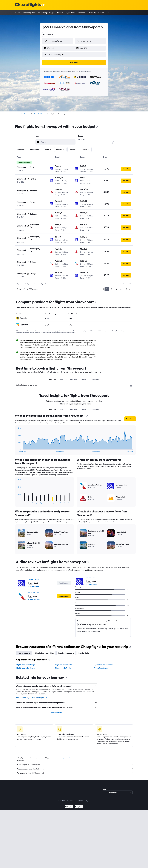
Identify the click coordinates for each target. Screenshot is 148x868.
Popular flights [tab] (84, 653)
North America (26, 114)
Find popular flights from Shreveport (32, 698)
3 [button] (116, 289)
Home (18, 13)
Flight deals (70, 13)
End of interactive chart (17, 450)
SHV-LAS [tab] (63, 380)
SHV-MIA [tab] (74, 380)
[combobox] (48, 34)
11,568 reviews (34, 600)
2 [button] (111, 289)
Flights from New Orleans (103, 665)
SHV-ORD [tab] (95, 380)
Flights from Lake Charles (26, 668)
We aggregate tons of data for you (75, 769)
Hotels (60, 13)
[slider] (114, 143)
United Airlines (34, 580)
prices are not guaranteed (62, 758)
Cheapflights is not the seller (75, 765)
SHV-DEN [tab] (53, 380)
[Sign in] (108, 13)
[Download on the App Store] (79, 807)
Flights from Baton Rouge (26, 665)
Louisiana (41, 114)
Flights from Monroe (101, 668)
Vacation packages (46, 13)
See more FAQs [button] (57, 712)
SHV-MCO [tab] (84, 380)
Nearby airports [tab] (24, 653)
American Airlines (35, 593)
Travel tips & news (96, 13)
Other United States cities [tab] (44, 653)
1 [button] (107, 289)
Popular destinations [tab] (66, 653)
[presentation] (102, 27)
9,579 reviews (33, 587)
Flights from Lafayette (63, 668)
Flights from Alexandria (64, 665)
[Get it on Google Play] (69, 807)
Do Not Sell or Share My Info (67, 801)
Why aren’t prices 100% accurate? (75, 773)
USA (34, 114)
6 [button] (126, 289)
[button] (57, 48)
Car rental (82, 13)
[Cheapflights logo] (28, 5)
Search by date (29, 13)
